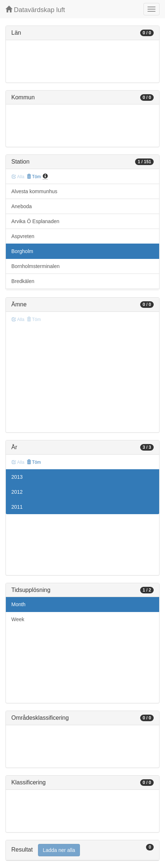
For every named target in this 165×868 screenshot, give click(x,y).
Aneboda (22, 206)
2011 (17, 507)
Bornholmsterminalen (35, 266)
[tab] (82, 850)
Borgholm (22, 251)
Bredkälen (23, 281)
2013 (17, 477)
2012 (17, 492)
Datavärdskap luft (35, 10)
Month (18, 604)
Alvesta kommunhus (34, 191)
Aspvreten (23, 236)
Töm (34, 177)
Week (18, 619)
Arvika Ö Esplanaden (35, 221)
